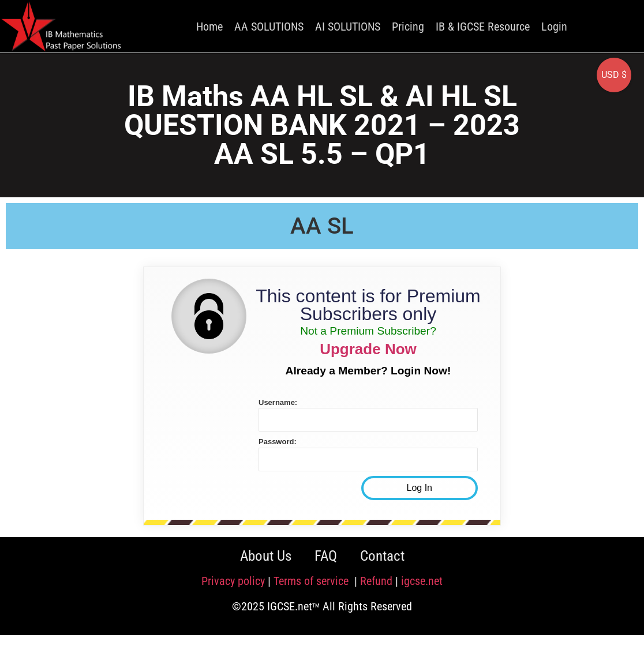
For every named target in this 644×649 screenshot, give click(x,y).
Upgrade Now (368, 349)
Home (209, 27)
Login (554, 27)
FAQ (326, 556)
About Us (266, 556)
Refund (376, 581)
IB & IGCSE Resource (483, 27)
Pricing (408, 27)
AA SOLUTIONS (269, 27)
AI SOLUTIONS (348, 27)
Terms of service (312, 581)
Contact (382, 556)
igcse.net (422, 581)
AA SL (322, 226)
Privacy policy (233, 581)
